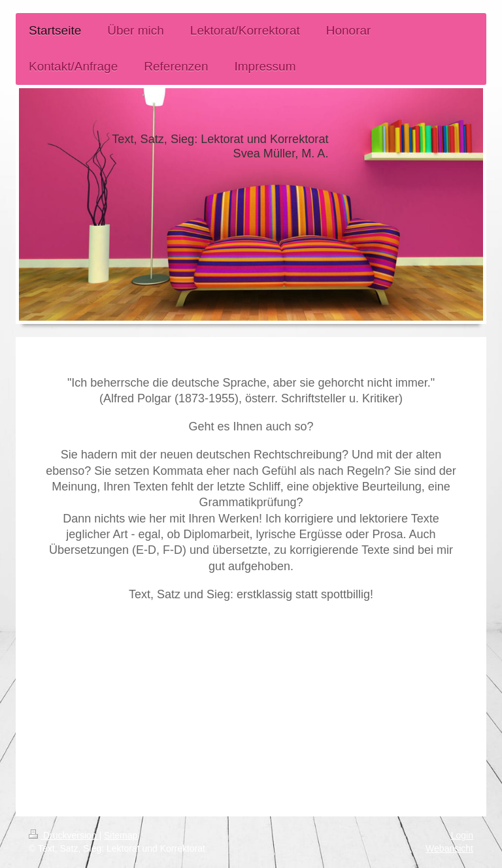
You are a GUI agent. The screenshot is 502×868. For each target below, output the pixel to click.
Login (462, 835)
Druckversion (64, 835)
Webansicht (449, 848)
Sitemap (121, 835)
